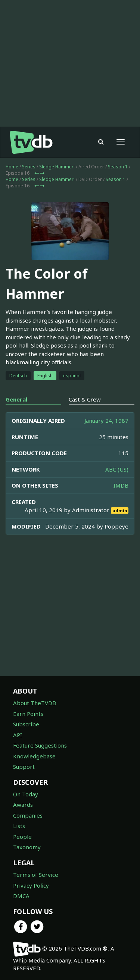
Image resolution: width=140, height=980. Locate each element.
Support (24, 767)
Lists (19, 826)
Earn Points (28, 714)
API (18, 735)
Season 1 (118, 167)
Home (12, 167)
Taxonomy (27, 847)
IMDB (121, 485)
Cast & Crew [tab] (85, 399)
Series (29, 167)
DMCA (21, 896)
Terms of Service (36, 875)
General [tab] (16, 399)
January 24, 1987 (106, 421)
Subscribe (26, 724)
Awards (23, 805)
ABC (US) (117, 469)
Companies (28, 815)
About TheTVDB (35, 703)
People (22, 837)
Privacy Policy (31, 885)
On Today (26, 794)
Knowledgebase (34, 756)
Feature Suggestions (40, 745)
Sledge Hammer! (57, 167)
